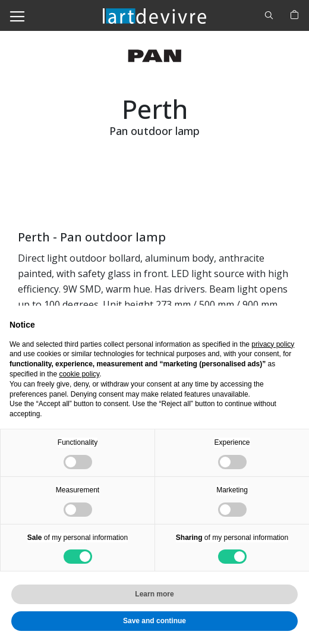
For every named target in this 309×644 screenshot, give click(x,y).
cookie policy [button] (79, 374)
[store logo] (154, 15)
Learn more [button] (154, 594)
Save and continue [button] (154, 621)
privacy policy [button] (273, 344)
